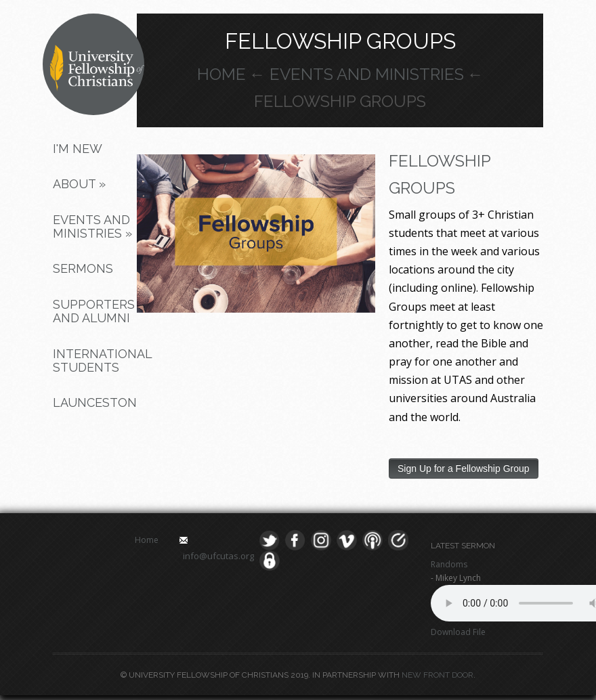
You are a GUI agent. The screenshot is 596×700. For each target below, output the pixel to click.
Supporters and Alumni (94, 311)
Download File (458, 632)
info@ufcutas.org (218, 556)
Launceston (95, 402)
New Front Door (438, 675)
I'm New (78, 149)
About (79, 184)
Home (221, 74)
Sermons (83, 268)
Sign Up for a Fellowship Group (464, 468)
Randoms (449, 564)
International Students (100, 360)
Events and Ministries (92, 226)
